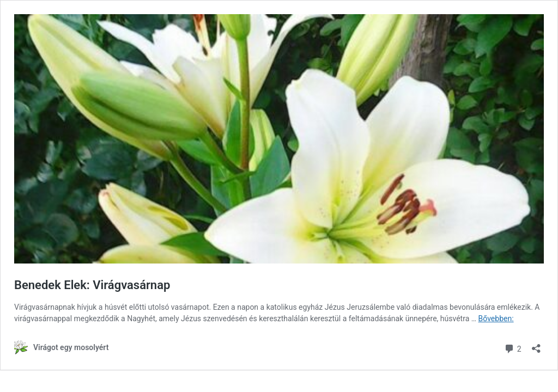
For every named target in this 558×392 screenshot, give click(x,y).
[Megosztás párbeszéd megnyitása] (536, 345)
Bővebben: (496, 318)
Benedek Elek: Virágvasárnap (92, 285)
